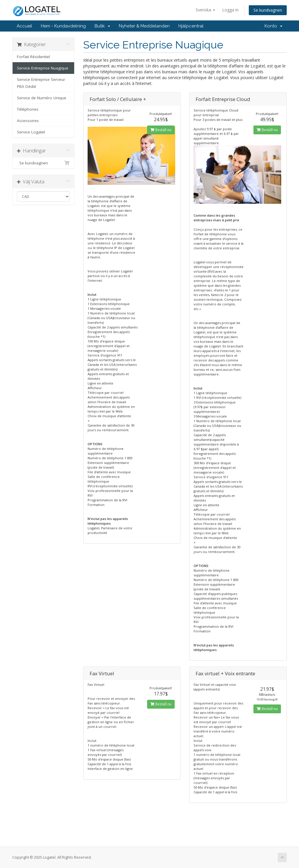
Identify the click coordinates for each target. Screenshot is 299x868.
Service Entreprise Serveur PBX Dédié (41, 83)
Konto (273, 26)
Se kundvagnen (268, 10)
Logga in (230, 10)
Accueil (24, 26)
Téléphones (28, 109)
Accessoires (28, 121)
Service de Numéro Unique (42, 98)
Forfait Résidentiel (33, 57)
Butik (102, 26)
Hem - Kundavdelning (63, 26)
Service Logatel (31, 132)
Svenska (205, 10)
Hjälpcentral (191, 26)
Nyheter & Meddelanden (144, 26)
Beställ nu (161, 130)
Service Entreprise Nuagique (43, 68)
